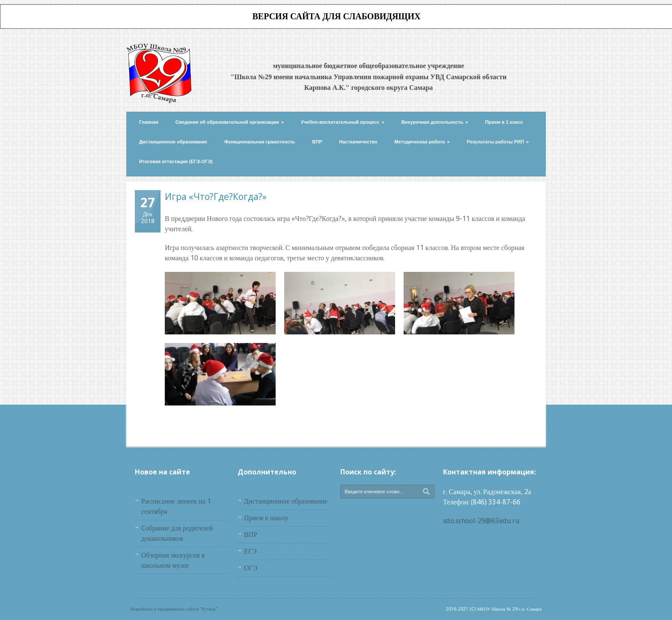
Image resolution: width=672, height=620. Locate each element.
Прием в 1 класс (504, 122)
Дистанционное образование (173, 142)
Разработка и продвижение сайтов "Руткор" (174, 609)
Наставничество (358, 142)
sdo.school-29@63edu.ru (481, 521)
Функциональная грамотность (260, 142)
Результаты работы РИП (498, 142)
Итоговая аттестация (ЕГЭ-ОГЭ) (176, 161)
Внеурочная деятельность (435, 122)
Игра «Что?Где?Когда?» (216, 197)
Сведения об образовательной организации (230, 122)
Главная (149, 122)
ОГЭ (251, 568)
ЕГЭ (250, 551)
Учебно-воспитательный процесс (343, 122)
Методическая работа (422, 142)
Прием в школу (266, 518)
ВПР (317, 142)
